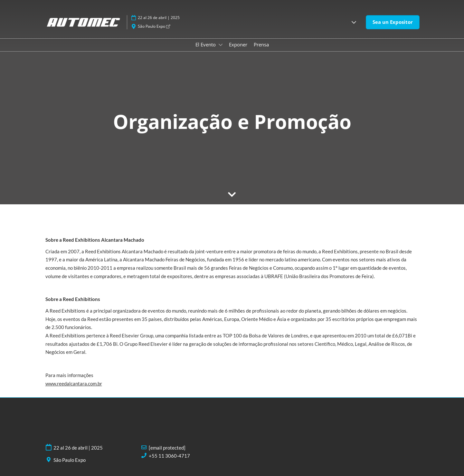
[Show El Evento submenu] (221, 45)
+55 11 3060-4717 (169, 456)
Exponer (238, 44)
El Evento (206, 44)
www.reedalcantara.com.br (74, 384)
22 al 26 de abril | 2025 (159, 18)
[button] (354, 22)
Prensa (261, 44)
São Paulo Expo (154, 26)
